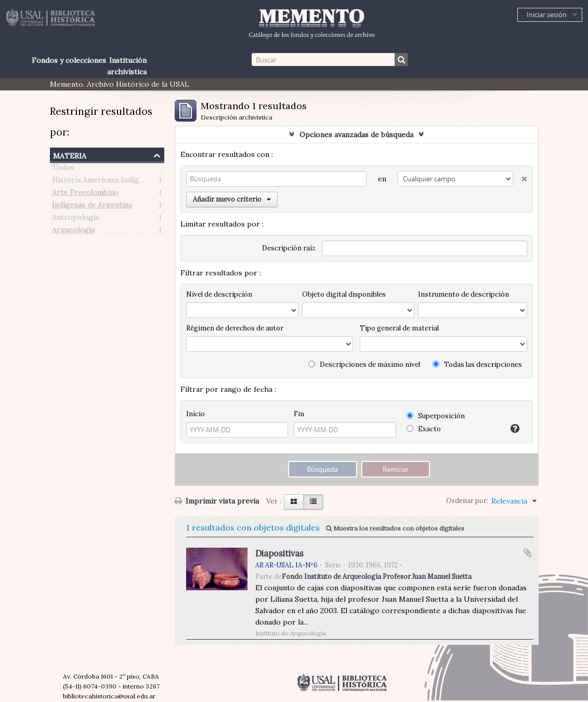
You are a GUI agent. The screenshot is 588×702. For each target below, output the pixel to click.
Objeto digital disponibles (344, 294)
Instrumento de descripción (463, 294)
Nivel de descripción (219, 294)
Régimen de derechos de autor (235, 328)
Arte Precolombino (85, 194)
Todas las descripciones (477, 365)
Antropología (75, 219)
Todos (63, 169)
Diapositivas (279, 553)
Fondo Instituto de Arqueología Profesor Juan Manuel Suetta (377, 576)
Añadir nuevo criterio (232, 199)
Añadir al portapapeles (528, 553)
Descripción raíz (289, 248)
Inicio (195, 414)
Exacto (424, 429)
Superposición (436, 416)
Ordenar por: (467, 501)
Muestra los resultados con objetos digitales (395, 528)
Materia (70, 155)
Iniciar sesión (547, 15)
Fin (299, 414)
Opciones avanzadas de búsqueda (356, 135)
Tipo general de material (399, 328)
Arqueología (73, 232)
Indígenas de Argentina (92, 207)
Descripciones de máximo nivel (364, 365)
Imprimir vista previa (217, 501)
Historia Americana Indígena (101, 182)
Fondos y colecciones (69, 60)
